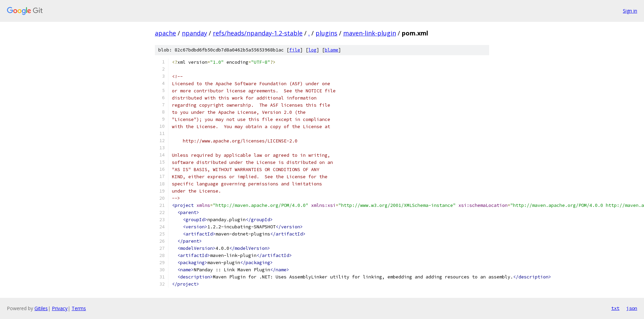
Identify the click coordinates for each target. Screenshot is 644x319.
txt (615, 308)
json (632, 308)
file (295, 50)
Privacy (60, 308)
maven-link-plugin (370, 33)
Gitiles (41, 308)
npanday (194, 33)
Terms (79, 308)
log (312, 50)
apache (165, 33)
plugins (326, 33)
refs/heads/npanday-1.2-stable (258, 33)
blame (332, 50)
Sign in (630, 11)
